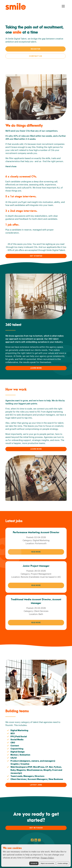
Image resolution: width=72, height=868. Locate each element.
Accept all (34, 863)
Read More (36, 552)
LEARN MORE (36, 368)
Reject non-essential (47, 863)
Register (36, 49)
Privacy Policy (47, 858)
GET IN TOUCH (36, 828)
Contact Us (35, 56)
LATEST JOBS (36, 785)
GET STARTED (36, 256)
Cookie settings (63, 863)
